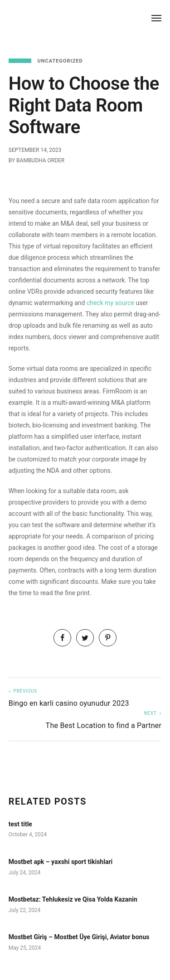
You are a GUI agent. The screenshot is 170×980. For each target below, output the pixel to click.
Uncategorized (60, 61)
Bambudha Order (40, 160)
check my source (110, 303)
